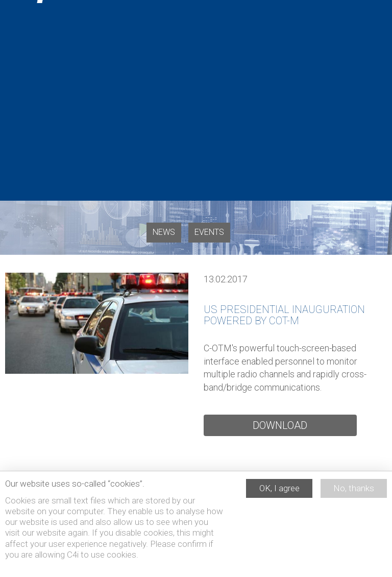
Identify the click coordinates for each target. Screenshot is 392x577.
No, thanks (354, 493)
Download (280, 425)
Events (209, 232)
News (164, 232)
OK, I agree (279, 493)
